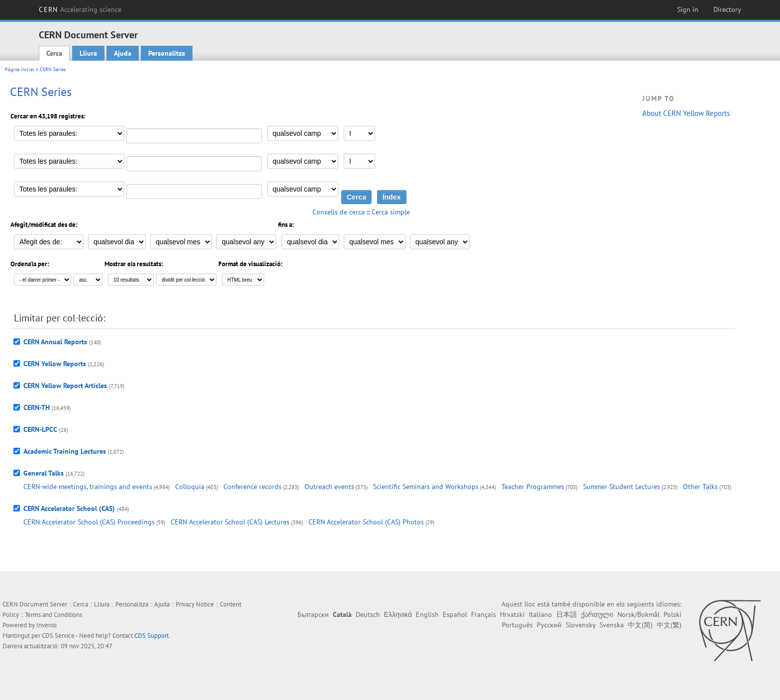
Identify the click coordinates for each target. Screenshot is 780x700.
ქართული (597, 614)
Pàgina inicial (20, 69)
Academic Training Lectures (65, 451)
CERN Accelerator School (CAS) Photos (366, 522)
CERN (80, 9)
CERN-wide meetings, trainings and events (88, 487)
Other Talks (700, 487)
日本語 (567, 614)
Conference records (252, 487)
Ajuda (123, 53)
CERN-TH (37, 407)
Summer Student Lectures (622, 487)
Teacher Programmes (533, 487)
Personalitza (167, 53)
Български (313, 614)
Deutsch (368, 614)
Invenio (47, 625)
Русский (549, 625)
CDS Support (151, 636)
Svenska (612, 625)
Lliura (88, 53)
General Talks (44, 473)
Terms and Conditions (53, 615)
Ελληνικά (398, 614)
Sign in (688, 9)
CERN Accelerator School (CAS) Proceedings (89, 522)
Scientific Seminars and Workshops (426, 487)
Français (484, 614)
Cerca (54, 53)
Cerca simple (391, 212)
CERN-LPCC (40, 429)
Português (517, 625)
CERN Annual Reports (55, 342)
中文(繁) (669, 625)
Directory (727, 9)
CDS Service (58, 636)
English (427, 614)
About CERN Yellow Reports (686, 113)
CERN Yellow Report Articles (65, 386)
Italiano (540, 614)
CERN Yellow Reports (55, 364)
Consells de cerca (339, 212)
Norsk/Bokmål (638, 614)
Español (455, 614)
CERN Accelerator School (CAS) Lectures (230, 522)
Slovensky (581, 625)
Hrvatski (512, 614)
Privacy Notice (195, 604)
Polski (673, 614)
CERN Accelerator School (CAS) (69, 508)
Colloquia (190, 487)
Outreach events (329, 487)
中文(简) (640, 625)
